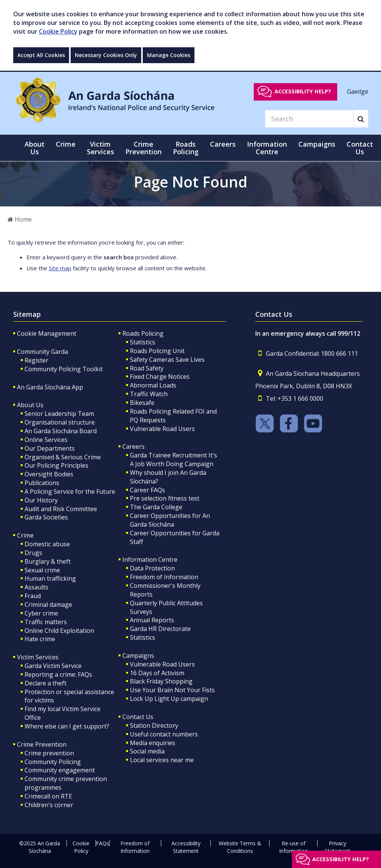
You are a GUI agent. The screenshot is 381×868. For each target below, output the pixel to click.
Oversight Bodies (49, 474)
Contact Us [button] (360, 148)
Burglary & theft (48, 561)
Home (20, 219)
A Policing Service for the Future (70, 491)
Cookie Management (47, 333)
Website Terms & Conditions (240, 847)
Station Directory (154, 725)
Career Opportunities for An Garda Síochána (170, 520)
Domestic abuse (47, 544)
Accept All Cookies (41, 55)
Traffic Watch (149, 394)
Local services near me (162, 760)
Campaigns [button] (317, 144)
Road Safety (147, 368)
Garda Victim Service (53, 666)
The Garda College (156, 507)
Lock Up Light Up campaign (169, 699)
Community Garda (42, 352)
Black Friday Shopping (161, 681)
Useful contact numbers (164, 734)
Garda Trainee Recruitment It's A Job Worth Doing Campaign (174, 460)
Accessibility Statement (186, 847)
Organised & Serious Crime (63, 457)
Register (36, 360)
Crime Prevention (42, 744)
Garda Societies (46, 517)
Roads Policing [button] (186, 148)
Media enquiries (153, 743)
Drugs (33, 553)
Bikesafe (142, 403)
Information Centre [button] (267, 148)
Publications (42, 483)
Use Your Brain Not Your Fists (172, 690)
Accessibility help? (303, 91)
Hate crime (40, 639)
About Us (30, 405)
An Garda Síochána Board (61, 431)
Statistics (143, 342)
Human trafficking (50, 578)
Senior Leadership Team (59, 414)
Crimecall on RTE (48, 796)
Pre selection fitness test (165, 498)
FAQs (103, 843)
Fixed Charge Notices (160, 377)
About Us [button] (35, 148)
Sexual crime (42, 570)
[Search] (309, 119)
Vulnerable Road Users (162, 429)
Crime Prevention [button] (143, 148)
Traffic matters (46, 622)
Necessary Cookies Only (106, 55)
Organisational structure (60, 422)
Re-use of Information (294, 847)
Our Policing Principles (56, 465)
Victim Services (38, 657)
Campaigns (138, 656)
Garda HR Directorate (160, 629)
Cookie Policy (58, 31)
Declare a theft (46, 683)
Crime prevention (49, 753)
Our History (41, 500)
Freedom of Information (164, 577)
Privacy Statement (338, 847)
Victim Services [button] (100, 148)
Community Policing (53, 762)
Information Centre (150, 560)
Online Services (46, 440)
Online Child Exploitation (59, 631)
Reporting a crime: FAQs (58, 674)
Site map (60, 268)
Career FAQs (147, 490)
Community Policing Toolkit (64, 369)
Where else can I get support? (67, 726)
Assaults (36, 587)
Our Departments (50, 448)
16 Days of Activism (157, 673)
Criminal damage (48, 604)
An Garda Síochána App (50, 387)
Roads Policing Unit (157, 351)
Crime (25, 535)
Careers (133, 446)
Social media (147, 751)
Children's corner (49, 805)
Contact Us (138, 717)
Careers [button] (223, 144)
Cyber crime (41, 613)
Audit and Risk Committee (61, 509)
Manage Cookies (169, 55)
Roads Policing (143, 333)
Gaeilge (358, 91)
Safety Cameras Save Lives (167, 360)
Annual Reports (152, 620)
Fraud (33, 596)
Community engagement (60, 770)
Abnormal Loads (153, 385)
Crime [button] (66, 144)
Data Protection (152, 568)
